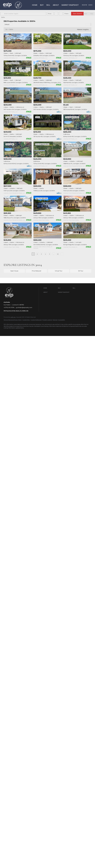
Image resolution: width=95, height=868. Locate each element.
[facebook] (6, 331)
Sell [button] (48, 5)
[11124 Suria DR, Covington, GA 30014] (77, 177)
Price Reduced (36, 271)
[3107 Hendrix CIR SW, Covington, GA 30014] (47, 95)
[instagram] (11, 331)
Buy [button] (42, 5)
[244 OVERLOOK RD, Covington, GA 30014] (47, 230)
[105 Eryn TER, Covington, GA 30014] (77, 204)
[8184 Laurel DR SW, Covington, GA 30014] (18, 68)
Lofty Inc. (13, 317)
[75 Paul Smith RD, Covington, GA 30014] (47, 149)
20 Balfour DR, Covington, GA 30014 (44, 56)
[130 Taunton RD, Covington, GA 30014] (47, 122)
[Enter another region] (27, 14)
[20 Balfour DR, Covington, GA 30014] (47, 41)
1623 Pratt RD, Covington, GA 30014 (74, 83)
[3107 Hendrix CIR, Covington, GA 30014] (18, 95)
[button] (6, 14)
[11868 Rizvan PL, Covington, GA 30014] (77, 149)
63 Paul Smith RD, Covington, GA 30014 (75, 136)
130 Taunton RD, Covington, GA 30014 (45, 136)
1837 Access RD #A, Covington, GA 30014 (75, 109)
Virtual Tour (59, 271)
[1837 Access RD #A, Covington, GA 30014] (77, 95)
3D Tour (81, 271)
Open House (14, 271)
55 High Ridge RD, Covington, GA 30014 (75, 245)
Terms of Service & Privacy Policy (13, 320)
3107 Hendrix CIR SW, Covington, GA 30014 (46, 109)
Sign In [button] (90, 5)
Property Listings (47, 320)
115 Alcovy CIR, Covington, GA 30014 (74, 56)
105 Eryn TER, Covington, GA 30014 (74, 218)
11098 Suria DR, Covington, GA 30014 (44, 191)
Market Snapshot (70, 5)
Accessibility (62, 320)
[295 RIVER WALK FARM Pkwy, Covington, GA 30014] (47, 68)
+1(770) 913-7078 (9, 308)
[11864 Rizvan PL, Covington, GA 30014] (18, 204)
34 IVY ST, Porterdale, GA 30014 (13, 136)
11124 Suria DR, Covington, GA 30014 (74, 191)
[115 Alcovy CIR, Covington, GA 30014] (77, 41)
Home (35, 5)
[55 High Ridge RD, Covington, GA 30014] (77, 230)
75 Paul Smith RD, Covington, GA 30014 (45, 164)
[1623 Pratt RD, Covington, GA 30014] (77, 68)
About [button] (56, 5)
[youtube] (16, 331)
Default (7, 24)
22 (58, 254)
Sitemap (55, 320)
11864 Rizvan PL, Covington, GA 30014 (15, 218)
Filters (70, 14)
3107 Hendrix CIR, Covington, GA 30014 (15, 109)
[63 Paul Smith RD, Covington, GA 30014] (77, 122)
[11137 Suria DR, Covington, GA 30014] (18, 177)
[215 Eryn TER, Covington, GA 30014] (18, 230)
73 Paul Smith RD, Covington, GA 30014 (15, 56)
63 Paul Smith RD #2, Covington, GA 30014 (16, 164)
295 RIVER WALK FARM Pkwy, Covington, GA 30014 (48, 83)
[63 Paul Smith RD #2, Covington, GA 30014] (18, 149)
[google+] (22, 331)
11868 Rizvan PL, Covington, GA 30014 (74, 164)
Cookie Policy (26, 320)
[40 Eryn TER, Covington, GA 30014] (47, 204)
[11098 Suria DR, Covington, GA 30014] (47, 177)
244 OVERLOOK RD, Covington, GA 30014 (46, 245)
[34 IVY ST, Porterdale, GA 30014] (18, 122)
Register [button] (85, 5)
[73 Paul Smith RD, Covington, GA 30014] (18, 41)
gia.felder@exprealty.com (24, 308)
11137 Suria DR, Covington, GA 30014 (14, 191)
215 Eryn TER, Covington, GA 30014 (14, 245)
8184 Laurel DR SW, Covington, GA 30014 (16, 83)
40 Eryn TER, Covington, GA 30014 (43, 218)
